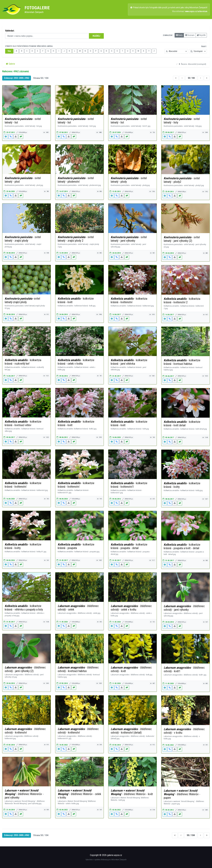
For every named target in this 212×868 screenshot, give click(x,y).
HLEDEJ (96, 36)
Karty (179, 35)
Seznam (190, 35)
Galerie (10, 64)
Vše (9, 51)
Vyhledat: (10, 31)
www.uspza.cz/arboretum (196, 11)
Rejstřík (201, 35)
